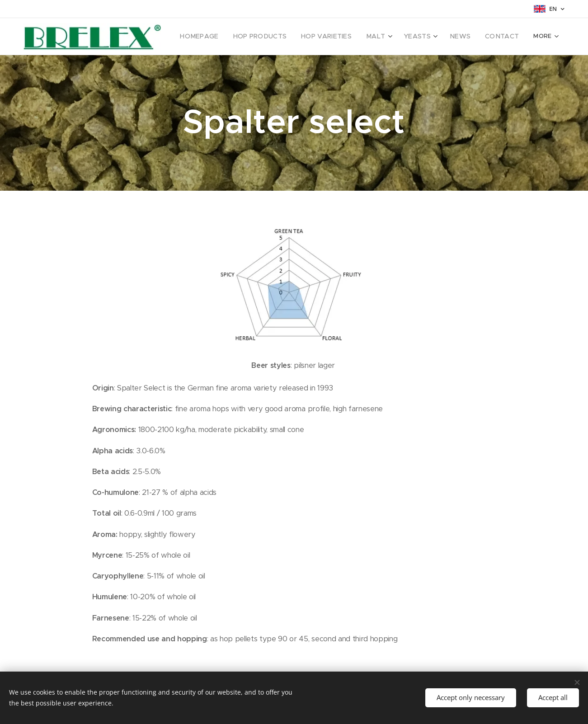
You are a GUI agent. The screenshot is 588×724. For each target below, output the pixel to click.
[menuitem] (213, 37)
